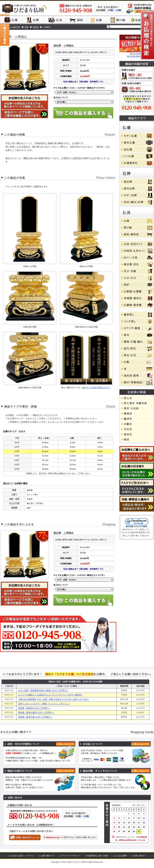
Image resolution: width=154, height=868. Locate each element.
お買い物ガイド (48, 856)
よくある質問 (121, 856)
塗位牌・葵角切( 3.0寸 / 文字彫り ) (34, 708)
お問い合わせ (139, 856)
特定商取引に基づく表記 (98, 856)
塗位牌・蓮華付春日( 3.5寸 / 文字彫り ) (36, 713)
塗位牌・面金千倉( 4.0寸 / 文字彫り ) (35, 717)
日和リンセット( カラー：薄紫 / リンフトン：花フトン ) (44, 704)
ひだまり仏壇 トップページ (22, 856)
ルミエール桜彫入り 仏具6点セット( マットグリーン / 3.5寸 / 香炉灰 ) (50, 695)
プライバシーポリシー (71, 856)
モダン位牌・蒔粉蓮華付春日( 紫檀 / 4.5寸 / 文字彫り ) (43, 690)
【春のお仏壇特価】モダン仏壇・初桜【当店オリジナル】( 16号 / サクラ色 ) (53, 699)
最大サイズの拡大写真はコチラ (96, 388)
